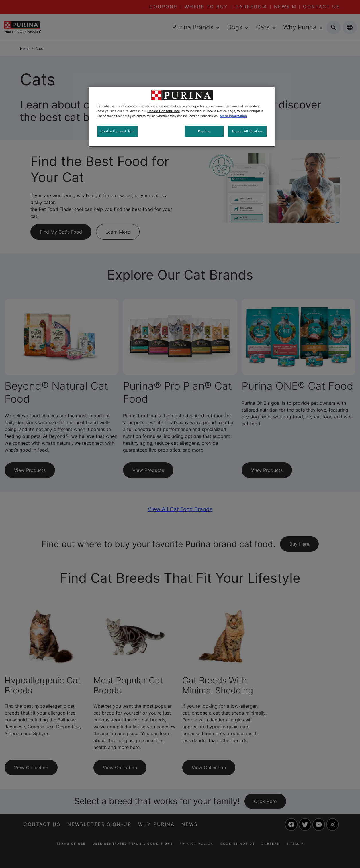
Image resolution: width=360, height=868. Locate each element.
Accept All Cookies (247, 131)
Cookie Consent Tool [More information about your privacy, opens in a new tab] (164, 111)
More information (233, 116)
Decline (204, 131)
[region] (182, 117)
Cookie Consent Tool (118, 131)
